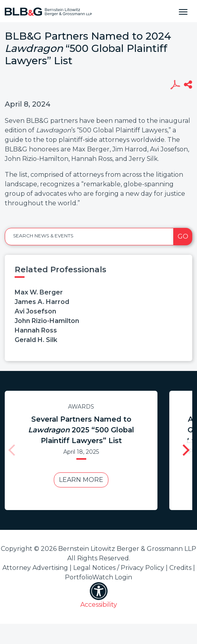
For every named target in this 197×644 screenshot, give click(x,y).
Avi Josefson (35, 311)
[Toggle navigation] (183, 11)
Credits (180, 568)
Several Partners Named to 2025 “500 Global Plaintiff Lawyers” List (81, 430)
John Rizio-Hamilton (47, 321)
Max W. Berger (39, 292)
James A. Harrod (42, 302)
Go (183, 236)
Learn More (81, 480)
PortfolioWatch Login (98, 577)
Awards (81, 407)
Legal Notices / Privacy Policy (119, 568)
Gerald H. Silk (36, 340)
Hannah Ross (36, 330)
